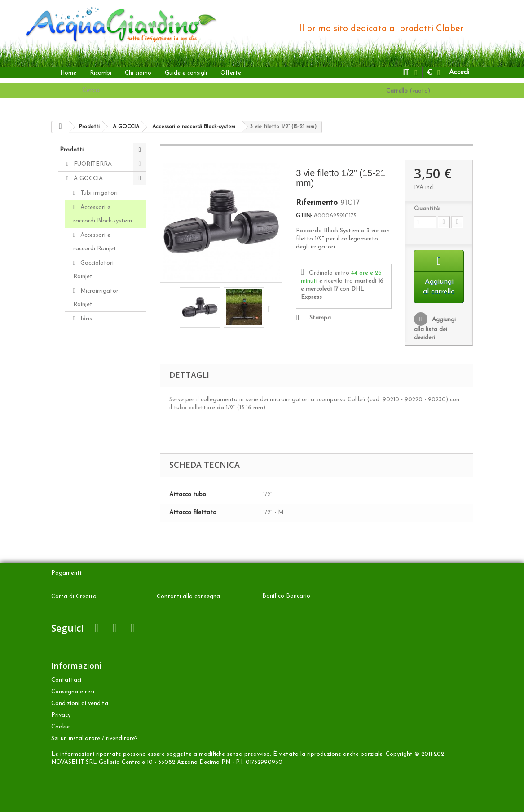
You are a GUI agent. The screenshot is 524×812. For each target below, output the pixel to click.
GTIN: (304, 216)
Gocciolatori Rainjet (94, 270)
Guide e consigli (186, 73)
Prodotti (72, 150)
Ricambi (101, 73)
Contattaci (66, 681)
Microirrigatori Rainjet (97, 298)
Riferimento (317, 203)
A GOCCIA (87, 179)
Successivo (271, 309)
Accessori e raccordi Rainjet (95, 242)
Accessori (85, 475)
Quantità (427, 209)
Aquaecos (93, 418)
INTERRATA (89, 432)
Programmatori (101, 375)
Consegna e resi (73, 692)
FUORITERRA (92, 164)
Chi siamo (138, 73)
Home (68, 73)
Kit (84, 361)
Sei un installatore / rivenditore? (95, 739)
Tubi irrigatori (98, 193)
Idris (85, 319)
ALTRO (83, 446)
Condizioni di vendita (80, 704)
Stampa (320, 318)
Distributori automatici (93, 340)
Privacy (61, 716)
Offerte (231, 73)
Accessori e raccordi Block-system (103, 214)
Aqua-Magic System (93, 397)
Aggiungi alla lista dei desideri (435, 329)
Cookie (60, 727)
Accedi (459, 73)
